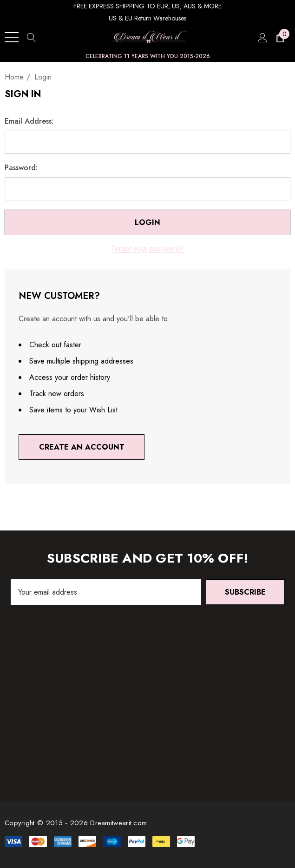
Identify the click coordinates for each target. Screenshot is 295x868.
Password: (21, 168)
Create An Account (82, 447)
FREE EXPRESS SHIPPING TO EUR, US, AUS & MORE (147, 6)
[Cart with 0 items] (279, 37)
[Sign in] (262, 37)
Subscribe (245, 592)
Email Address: (29, 121)
